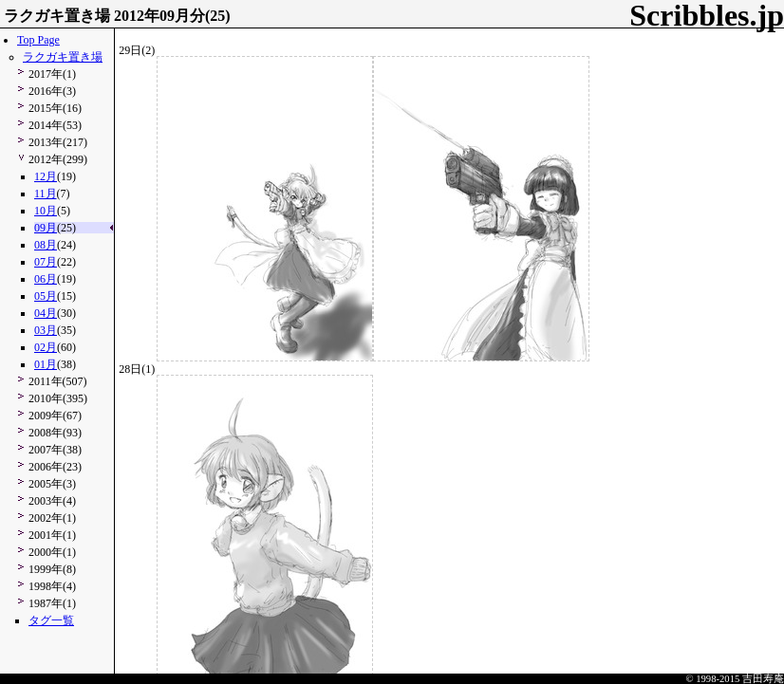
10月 (46, 211)
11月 (46, 194)
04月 (46, 313)
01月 (46, 364)
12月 (46, 176)
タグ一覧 (51, 620)
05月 (46, 296)
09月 (46, 228)
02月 (46, 347)
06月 (46, 279)
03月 (46, 330)
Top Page (38, 40)
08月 (46, 245)
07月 (46, 262)
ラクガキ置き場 (63, 57)
